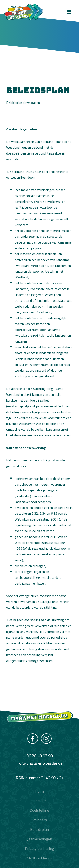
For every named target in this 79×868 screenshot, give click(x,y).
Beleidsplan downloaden (23, 103)
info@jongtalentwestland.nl (39, 763)
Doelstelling (39, 810)
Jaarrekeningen (40, 839)
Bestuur (40, 801)
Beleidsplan (39, 829)
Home (40, 791)
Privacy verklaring (39, 849)
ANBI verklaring (39, 858)
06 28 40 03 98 (40, 756)
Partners (40, 820)
